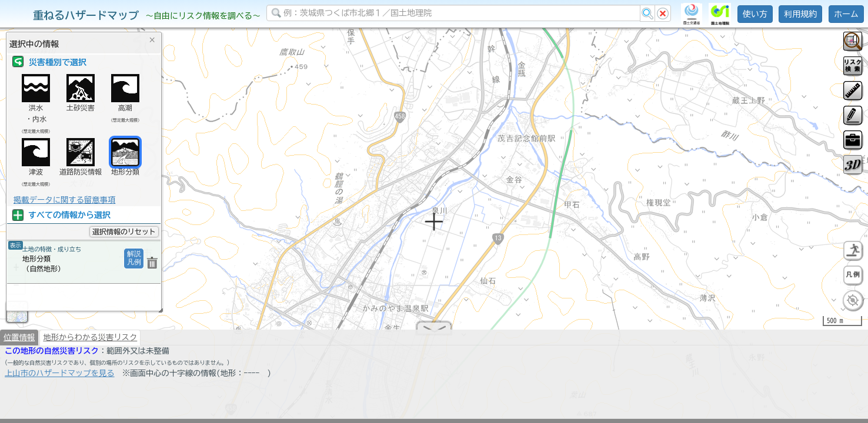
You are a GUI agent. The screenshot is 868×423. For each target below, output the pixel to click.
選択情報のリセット (124, 231)
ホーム (846, 14)
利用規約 (800, 14)
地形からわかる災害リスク (90, 342)
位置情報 (19, 342)
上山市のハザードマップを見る (60, 378)
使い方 (755, 14)
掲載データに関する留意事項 (64, 200)
